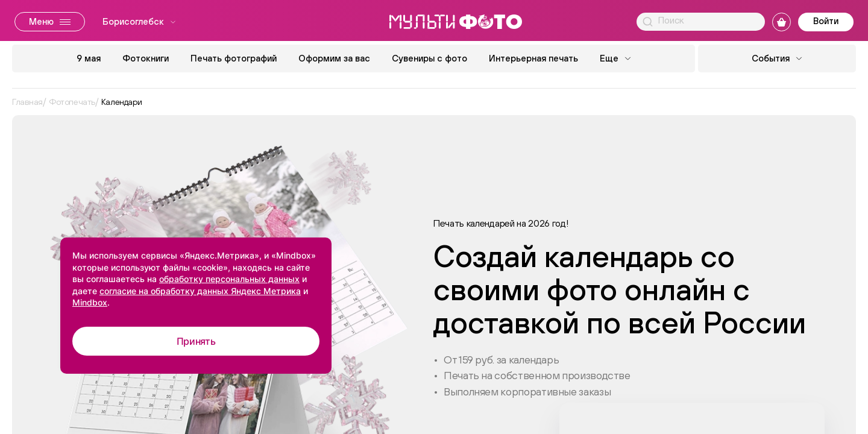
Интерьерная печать (533, 58)
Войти (826, 21)
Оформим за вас (334, 58)
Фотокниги (146, 58)
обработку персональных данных (229, 279)
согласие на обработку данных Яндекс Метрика (200, 291)
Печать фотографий (234, 58)
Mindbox (90, 302)
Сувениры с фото (429, 58)
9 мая (89, 58)
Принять (196, 341)
